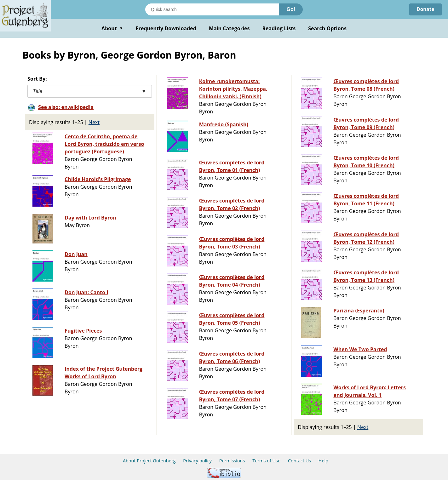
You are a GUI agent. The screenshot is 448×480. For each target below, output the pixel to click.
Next (94, 122)
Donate (425, 9)
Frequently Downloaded (166, 28)
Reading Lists (279, 28)
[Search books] (212, 9)
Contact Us (299, 461)
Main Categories (229, 28)
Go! (291, 9)
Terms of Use (266, 461)
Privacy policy (197, 461)
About (112, 28)
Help (323, 461)
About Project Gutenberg (149, 461)
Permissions (232, 461)
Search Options (327, 28)
